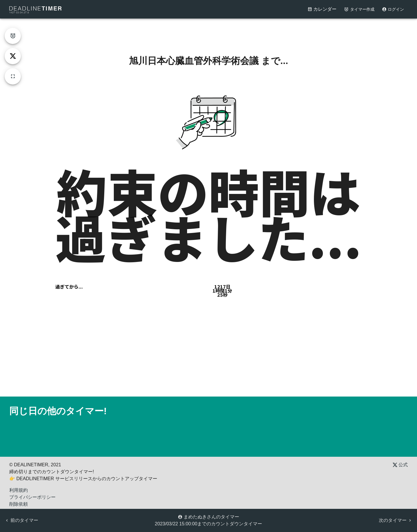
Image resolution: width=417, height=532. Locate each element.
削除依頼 (19, 504)
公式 (400, 465)
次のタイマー (396, 520)
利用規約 (19, 490)
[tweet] (13, 56)
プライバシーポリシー (32, 497)
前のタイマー (21, 520)
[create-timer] (13, 36)
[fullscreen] (13, 76)
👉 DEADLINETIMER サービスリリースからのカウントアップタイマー (83, 479)
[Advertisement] (209, 32)
